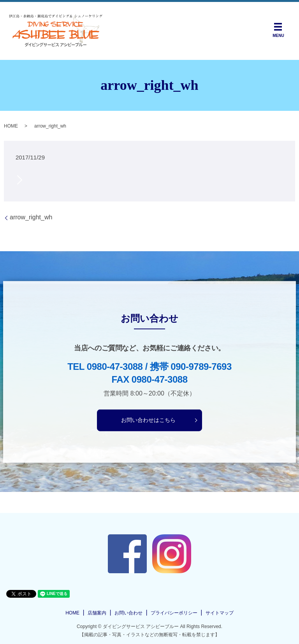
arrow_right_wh (31, 217)
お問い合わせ (128, 613)
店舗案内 (97, 613)
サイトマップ (220, 613)
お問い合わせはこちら (148, 420)
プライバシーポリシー (174, 613)
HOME (11, 126)
